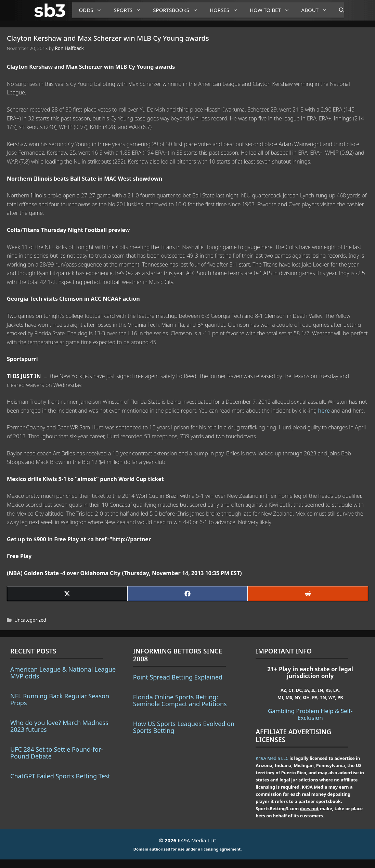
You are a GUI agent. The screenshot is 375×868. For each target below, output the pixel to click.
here (324, 411)
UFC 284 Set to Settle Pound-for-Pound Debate (57, 753)
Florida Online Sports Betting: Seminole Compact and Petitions (180, 700)
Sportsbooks (178, 10)
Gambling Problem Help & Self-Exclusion (310, 714)
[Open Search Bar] (338, 10)
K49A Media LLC (272, 758)
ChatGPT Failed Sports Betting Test (60, 776)
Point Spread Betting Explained (178, 677)
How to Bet (272, 10)
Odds (93, 10)
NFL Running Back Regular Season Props (60, 699)
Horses (226, 10)
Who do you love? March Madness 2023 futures (59, 726)
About (317, 10)
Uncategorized (30, 620)
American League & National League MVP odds (63, 673)
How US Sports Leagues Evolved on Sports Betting (184, 727)
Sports (130, 10)
